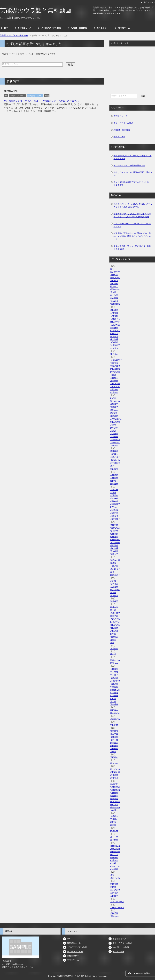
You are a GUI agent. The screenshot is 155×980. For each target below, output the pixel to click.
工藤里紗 (114, 478)
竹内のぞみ (115, 619)
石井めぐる (115, 319)
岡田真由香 (115, 369)
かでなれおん (116, 419)
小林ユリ (114, 516)
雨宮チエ (114, 286)
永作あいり (115, 681)
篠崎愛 (113, 563)
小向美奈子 (115, 519)
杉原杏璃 (114, 587)
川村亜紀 (114, 437)
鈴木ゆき (114, 596)
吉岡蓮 (113, 887)
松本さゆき (115, 802)
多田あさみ (115, 625)
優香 (112, 875)
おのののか (115, 387)
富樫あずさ (115, 660)
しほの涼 (114, 566)
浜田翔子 (114, 746)
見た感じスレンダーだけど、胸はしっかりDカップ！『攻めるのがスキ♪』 (42, 101)
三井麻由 (114, 819)
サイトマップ (149, 2)
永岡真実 (114, 669)
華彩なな (114, 410)
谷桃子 (113, 640)
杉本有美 (114, 584)
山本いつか (115, 866)
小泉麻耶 (114, 498)
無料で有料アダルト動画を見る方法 (129, 165)
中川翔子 (114, 675)
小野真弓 (114, 390)
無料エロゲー (102, 28)
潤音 (112, 572)
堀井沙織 (114, 775)
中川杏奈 (114, 672)
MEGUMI (114, 831)
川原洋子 (114, 434)
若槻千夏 (114, 913)
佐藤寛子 (114, 537)
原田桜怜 (114, 749)
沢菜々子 (114, 554)
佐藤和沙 (114, 534)
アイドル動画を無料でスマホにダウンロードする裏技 (132, 184)
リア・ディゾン (117, 902)
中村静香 (114, 693)
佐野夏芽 (114, 546)
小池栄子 (114, 490)
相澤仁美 (114, 275)
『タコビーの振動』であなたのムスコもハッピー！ (132, 225)
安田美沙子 (115, 852)
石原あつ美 (115, 325)
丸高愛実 (114, 810)
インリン (114, 348)
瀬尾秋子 (114, 601)
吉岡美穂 (114, 884)
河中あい (114, 428)
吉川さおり (115, 890)
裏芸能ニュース (24, 28)
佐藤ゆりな (115, 540)
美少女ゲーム (124, 28)
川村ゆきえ (115, 442)
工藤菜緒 (114, 475)
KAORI (113, 398)
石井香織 (114, 313)
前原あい (114, 784)
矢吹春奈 (114, 858)
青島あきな (115, 278)
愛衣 (112, 269)
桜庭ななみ (115, 528)
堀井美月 (114, 778)
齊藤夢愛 (114, 525)
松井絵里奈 (115, 787)
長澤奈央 (114, 684)
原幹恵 (113, 752)
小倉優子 (114, 378)
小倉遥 (113, 375)
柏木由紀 (114, 413)
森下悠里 (114, 840)
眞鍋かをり (115, 807)
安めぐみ (114, 855)
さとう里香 (115, 543)
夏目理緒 (114, 704)
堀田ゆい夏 (115, 772)
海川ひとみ (115, 401)
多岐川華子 (115, 613)
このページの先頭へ (141, 973)
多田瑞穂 (114, 628)
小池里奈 (114, 495)
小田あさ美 (115, 384)
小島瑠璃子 (115, 504)
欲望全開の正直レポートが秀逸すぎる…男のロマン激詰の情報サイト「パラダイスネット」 (132, 236)
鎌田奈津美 (115, 422)
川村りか (114, 445)
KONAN (114, 507)
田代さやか (115, 622)
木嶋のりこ (115, 457)
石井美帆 (114, 316)
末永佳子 (114, 581)
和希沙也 (114, 416)
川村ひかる (115, 440)
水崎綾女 (114, 816)
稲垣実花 (114, 337)
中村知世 (114, 696)
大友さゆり (115, 366)
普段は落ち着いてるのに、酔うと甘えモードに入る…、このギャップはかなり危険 (132, 215)
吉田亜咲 (114, 896)
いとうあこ (115, 331)
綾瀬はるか (115, 289)
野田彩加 (114, 725)
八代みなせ (115, 849)
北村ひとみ (115, 460)
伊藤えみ (114, 334)
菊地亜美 (114, 451)
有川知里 (114, 295)
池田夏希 (114, 310)
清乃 (112, 466)
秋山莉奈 (114, 284)
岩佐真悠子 (115, 345)
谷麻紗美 (114, 637)
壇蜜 (112, 643)
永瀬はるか (115, 690)
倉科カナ (114, 484)
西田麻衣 (114, 710)
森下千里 (114, 837)
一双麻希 (114, 328)
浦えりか (114, 354)
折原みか (114, 392)
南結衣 (113, 825)
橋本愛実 (114, 731)
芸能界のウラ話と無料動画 (36, 10)
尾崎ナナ (114, 381)
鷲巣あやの (115, 916)
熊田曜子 (114, 481)
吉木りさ (114, 893)
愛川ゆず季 (115, 272)
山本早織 (114, 869)
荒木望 (113, 292)
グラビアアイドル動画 (51, 28)
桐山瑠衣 (114, 469)
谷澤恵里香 (115, 846)
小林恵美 (114, 513)
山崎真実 (114, 860)
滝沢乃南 (114, 616)
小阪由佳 (114, 501)
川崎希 (113, 425)
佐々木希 (114, 531)
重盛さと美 (115, 560)
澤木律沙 (114, 551)
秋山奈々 (114, 281)
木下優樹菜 (115, 463)
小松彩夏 (114, 510)
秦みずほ (114, 734)
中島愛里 (114, 687)
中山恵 (113, 699)
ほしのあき (115, 769)
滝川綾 (113, 610)
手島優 (113, 654)
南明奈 (113, 822)
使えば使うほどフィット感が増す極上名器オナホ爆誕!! (132, 248)
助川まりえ (115, 590)
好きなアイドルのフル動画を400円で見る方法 (133, 174)
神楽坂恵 (114, 404)
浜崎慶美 (114, 743)
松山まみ (114, 805)
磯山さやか (115, 322)
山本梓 (113, 863)
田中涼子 (114, 634)
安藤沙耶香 (115, 304)
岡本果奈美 (115, 372)
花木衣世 (114, 740)
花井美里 (114, 737)
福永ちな (114, 763)
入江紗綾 (114, 342)
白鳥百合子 (115, 575)
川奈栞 (113, 431)
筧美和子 (114, 407)
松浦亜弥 (114, 793)
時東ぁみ (114, 663)
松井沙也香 (115, 790)
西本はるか (115, 713)
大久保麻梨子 (116, 360)
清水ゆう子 (115, 569)
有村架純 (114, 298)
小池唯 (113, 493)
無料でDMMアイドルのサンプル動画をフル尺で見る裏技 (133, 157)
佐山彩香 (114, 548)
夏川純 (113, 702)
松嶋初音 (114, 799)
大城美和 (114, 363)
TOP (6, 28)
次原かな (114, 649)
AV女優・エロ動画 (79, 28)
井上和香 (114, 339)
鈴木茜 (113, 593)
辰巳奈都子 (115, 631)
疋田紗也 (114, 757)
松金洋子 (114, 796)
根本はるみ (115, 719)
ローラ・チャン (117, 908)
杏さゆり (114, 301)
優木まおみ (115, 878)
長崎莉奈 (114, 678)
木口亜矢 (114, 454)
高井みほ (114, 607)
